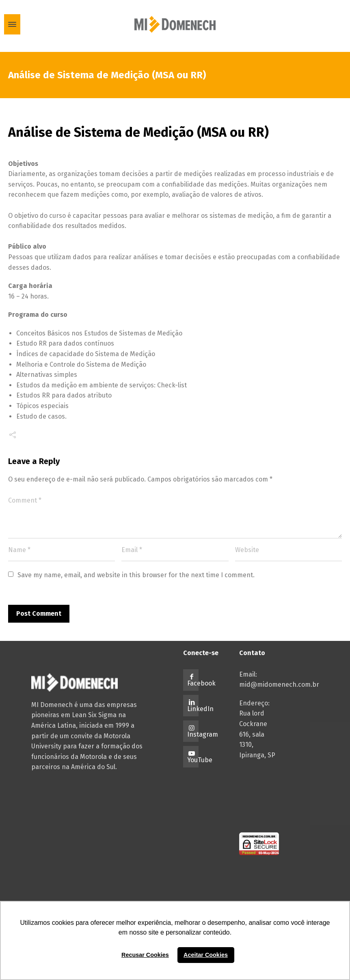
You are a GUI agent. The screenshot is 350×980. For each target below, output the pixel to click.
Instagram (203, 734)
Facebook (201, 683)
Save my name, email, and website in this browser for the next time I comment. (136, 575)
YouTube (200, 760)
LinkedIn (200, 709)
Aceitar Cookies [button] (206, 955)
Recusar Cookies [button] (145, 955)
